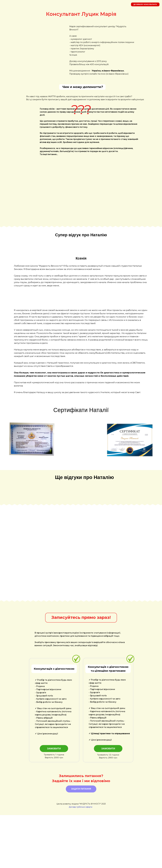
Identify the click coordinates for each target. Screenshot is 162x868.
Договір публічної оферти (81, 860)
